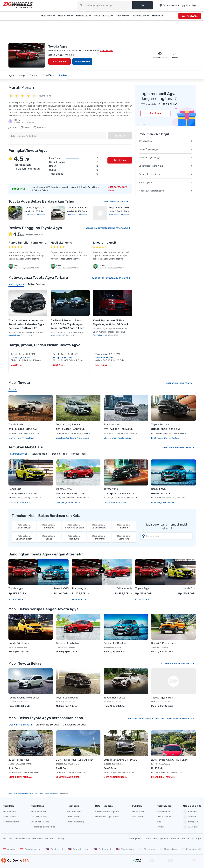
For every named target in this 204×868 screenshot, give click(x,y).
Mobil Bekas (64, 16)
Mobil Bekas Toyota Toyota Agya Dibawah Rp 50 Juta (167, 719)
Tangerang (99, 537)
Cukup (74, 170)
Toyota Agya (166, 141)
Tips (159, 822)
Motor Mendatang (75, 822)
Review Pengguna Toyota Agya (114, 228)
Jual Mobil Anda (190, 16)
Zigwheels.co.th (191, 849)
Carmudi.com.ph (79, 849)
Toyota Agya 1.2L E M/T (23, 354)
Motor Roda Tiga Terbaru (107, 817)
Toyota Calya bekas (67, 698)
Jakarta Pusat (24, 526)
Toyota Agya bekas (162, 698)
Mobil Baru (47, 16)
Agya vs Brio (142, 599)
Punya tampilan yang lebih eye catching (36, 243)
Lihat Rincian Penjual (20, 777)
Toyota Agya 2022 (35, 208)
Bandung (74, 537)
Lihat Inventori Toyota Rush (21, 438)
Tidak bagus (74, 174)
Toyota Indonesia (28, 793)
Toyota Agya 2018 (119, 208)
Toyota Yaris (111, 489)
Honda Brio (15, 489)
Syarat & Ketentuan (169, 839)
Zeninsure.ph (103, 849)
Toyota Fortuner (161, 424)
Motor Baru (82, 16)
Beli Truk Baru (139, 812)
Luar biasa (74, 158)
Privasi (185, 839)
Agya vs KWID (16, 599)
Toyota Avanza (112, 424)
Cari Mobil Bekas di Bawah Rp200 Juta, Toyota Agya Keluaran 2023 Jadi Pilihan (67, 324)
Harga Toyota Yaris (118, 502)
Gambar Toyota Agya (166, 158)
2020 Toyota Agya (19, 760)
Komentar (40, 128)
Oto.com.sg (147, 849)
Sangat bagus (74, 162)
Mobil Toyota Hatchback (166, 191)
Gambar (34, 75)
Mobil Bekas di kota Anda (43, 827)
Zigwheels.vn (168, 849)
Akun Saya (189, 5)
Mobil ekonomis (61, 243)
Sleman (124, 526)
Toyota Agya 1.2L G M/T (65, 354)
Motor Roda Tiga (102, 16)
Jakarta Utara (99, 526)
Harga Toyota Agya (166, 149)
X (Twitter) (190, 827)
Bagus (74, 166)
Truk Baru (122, 16)
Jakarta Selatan (24, 537)
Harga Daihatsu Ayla (71, 502)
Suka (13, 128)
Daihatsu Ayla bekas (67, 643)
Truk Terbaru (138, 817)
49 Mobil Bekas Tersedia (77, 215)
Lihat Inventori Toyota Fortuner (166, 438)
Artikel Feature (164, 817)
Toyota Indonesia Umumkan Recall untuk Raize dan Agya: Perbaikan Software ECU (27, 324)
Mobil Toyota (166, 182)
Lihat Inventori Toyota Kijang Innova (73, 438)
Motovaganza (139, 16)
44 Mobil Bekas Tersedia (35, 215)
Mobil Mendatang (11, 822)
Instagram (191, 822)
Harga (22, 75)
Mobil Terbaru (9, 817)
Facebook (190, 812)
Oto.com (9, 849)
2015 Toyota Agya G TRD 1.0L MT (122, 760)
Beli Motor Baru (74, 812)
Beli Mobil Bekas (39, 812)
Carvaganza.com (31, 849)
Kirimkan (120, 136)
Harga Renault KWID (166, 502)
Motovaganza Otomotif (118, 278)
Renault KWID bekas (115, 643)
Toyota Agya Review (51, 793)
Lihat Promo (60, 61)
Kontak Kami (151, 839)
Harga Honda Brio (22, 502)
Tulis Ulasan (120, 160)
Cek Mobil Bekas (82, 61)
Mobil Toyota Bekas (183, 664)
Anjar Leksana (15, 335)
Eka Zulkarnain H (100, 335)
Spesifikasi (49, 75)
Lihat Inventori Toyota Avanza (118, 438)
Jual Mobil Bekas (39, 817)
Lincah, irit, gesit (105, 243)
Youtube (190, 817)
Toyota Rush (16, 424)
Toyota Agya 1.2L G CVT (108, 354)
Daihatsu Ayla (64, 489)
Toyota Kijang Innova (68, 424)
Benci (25, 128)
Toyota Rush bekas (115, 698)
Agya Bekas (124, 202)
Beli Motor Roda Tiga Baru (108, 812)
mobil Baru (17, 793)
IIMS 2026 (157, 16)
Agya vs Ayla (79, 599)
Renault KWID (159, 489)
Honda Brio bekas (19, 643)
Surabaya (49, 526)
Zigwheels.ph (55, 849)
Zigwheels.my (125, 849)
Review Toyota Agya (166, 174)
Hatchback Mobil (184, 448)
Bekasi (49, 537)
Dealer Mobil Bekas (40, 822)
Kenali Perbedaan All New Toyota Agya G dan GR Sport (111, 322)
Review (63, 75)
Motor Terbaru (73, 817)
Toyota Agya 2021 (77, 208)
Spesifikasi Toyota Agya (166, 166)
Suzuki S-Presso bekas (164, 643)
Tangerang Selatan (74, 526)
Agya (11, 75)
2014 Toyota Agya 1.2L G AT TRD (74, 760)
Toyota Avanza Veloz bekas (24, 698)
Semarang (124, 537)
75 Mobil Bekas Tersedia (119, 215)
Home (10, 793)
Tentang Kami (134, 839)
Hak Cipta (197, 839)
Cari (142, 5)
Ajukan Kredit (107, 51)
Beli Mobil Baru (10, 812)
